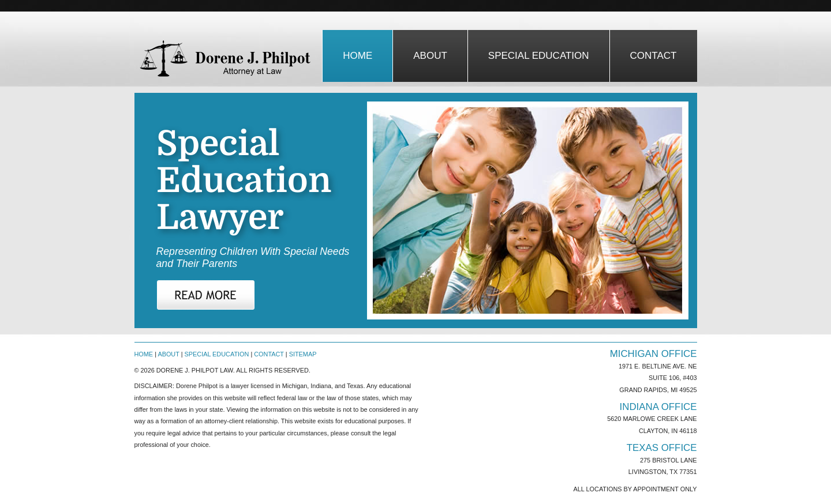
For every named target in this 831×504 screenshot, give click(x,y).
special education (539, 56)
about (430, 56)
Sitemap (303, 354)
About (168, 354)
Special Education (217, 354)
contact (654, 56)
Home (358, 56)
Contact (269, 354)
